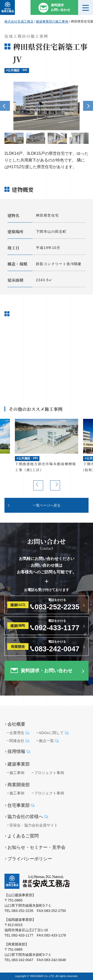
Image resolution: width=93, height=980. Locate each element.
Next (88, 106)
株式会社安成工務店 (19, 21)
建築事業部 (19, 764)
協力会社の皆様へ (28, 817)
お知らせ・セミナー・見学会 (36, 847)
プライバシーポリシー (30, 859)
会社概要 (16, 724)
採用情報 (19, 752)
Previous (5, 106)
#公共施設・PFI (17, 70)
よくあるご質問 (23, 836)
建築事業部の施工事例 (52, 21)
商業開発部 (19, 785)
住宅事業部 (21, 805)
